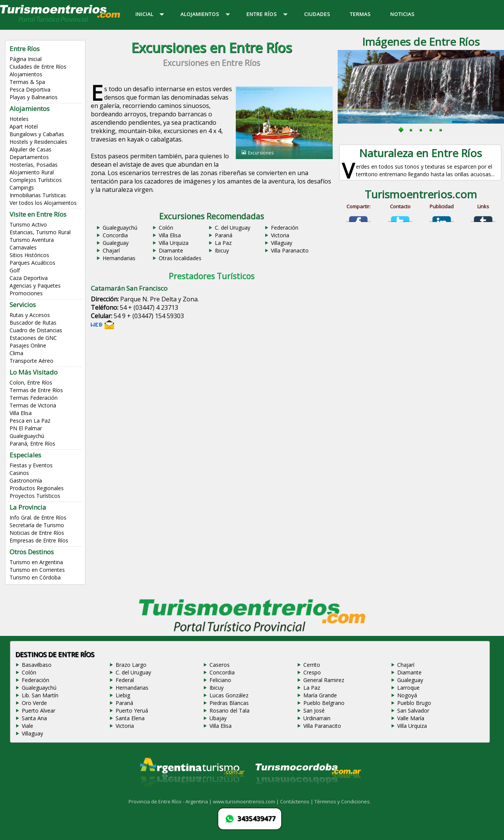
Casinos (19, 473)
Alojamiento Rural (32, 172)
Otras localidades (180, 258)
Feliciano (220, 680)
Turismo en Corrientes (37, 570)
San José (314, 710)
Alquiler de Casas (31, 149)
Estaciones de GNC (33, 338)
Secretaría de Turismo (37, 525)
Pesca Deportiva (30, 89)
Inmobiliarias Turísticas (38, 195)
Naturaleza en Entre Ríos (420, 153)
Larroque (408, 688)
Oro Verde (34, 703)
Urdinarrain (317, 718)
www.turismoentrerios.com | (246, 801)
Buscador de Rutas (33, 323)
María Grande (320, 695)
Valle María (411, 718)
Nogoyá (407, 695)
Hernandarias (119, 258)
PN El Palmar (26, 428)
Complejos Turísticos (36, 180)
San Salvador (413, 710)
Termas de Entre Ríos (36, 390)
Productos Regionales (37, 488)
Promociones (26, 293)
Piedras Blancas (229, 703)
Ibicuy (222, 250)
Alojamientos (26, 74)
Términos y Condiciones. (343, 801)
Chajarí (111, 250)
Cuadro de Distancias (36, 330)
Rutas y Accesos (30, 315)
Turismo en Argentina (36, 562)
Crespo (312, 672)
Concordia (115, 235)
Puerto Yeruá (132, 710)
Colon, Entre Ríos (31, 382)
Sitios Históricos (29, 255)
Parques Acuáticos (32, 263)
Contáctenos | (297, 801)
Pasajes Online (28, 345)
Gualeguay (116, 243)
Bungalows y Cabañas (37, 134)
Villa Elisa (21, 413)
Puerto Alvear (39, 710)
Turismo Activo (28, 224)
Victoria (280, 235)
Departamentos (29, 157)
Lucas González (229, 695)
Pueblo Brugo (414, 703)
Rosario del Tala (229, 710)
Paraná (224, 235)
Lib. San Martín (40, 695)
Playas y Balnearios (34, 97)
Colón (166, 228)
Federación (285, 228)
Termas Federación (34, 398)
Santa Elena (130, 718)
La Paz (223, 243)
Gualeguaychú (27, 436)
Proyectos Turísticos (35, 496)
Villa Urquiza (174, 243)
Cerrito (312, 665)
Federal (125, 680)
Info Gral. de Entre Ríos (38, 517)
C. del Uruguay (233, 228)
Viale (27, 726)
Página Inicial (26, 59)
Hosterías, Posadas (34, 165)
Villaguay (282, 243)
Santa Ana (34, 718)
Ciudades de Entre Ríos (38, 67)
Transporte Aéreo (31, 361)
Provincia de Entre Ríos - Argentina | (171, 801)
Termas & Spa (27, 82)
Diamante (171, 250)
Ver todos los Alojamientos (43, 203)
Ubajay (218, 718)
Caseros (220, 665)
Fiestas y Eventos (31, 465)
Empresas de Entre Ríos (39, 540)
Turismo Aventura (32, 240)
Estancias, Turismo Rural (40, 232)
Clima (16, 353)
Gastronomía (26, 480)
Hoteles (19, 119)
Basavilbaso (37, 665)
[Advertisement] (212, 393)
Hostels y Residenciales (38, 142)
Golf (15, 270)
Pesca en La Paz (30, 421)
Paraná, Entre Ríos (32, 443)
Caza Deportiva (29, 278)
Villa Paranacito (290, 250)
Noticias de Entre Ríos (37, 533)
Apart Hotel (24, 126)
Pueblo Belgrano (324, 703)
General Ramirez (324, 680)
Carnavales (23, 247)
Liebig (123, 695)
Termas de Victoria (33, 405)
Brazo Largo (131, 665)
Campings (22, 187)
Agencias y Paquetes (35, 286)
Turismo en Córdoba (35, 577)
